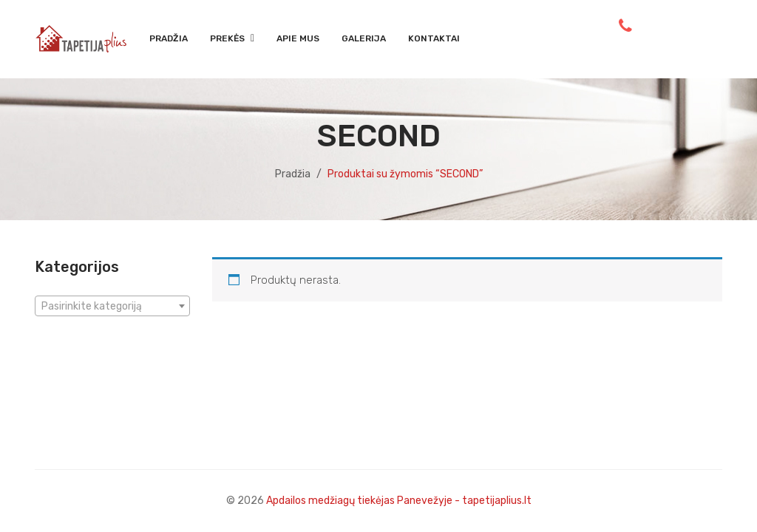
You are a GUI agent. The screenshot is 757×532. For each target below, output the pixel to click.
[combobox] (112, 306)
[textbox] (112, 307)
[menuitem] (169, 39)
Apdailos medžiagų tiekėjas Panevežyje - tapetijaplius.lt (399, 501)
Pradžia (293, 174)
